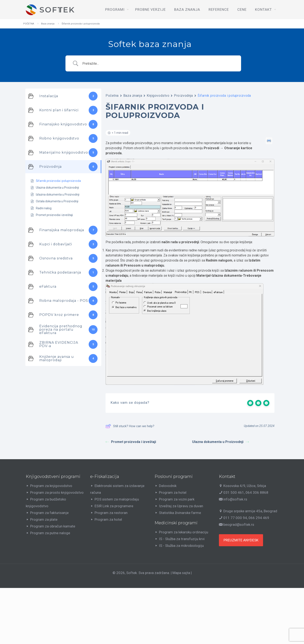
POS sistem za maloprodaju (117, 499)
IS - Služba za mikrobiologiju (181, 546)
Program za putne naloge (50, 533)
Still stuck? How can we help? (130, 426)
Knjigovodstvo (158, 96)
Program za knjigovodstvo (51, 486)
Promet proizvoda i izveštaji (131, 442)
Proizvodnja (183, 96)
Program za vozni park (177, 499)
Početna (112, 96)
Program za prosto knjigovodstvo (57, 492)
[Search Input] (159, 64)
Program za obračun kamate (53, 526)
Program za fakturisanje (49, 513)
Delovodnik (168, 486)
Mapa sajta (181, 573)
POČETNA (29, 24)
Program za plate (44, 519)
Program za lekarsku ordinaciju (184, 532)
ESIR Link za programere (114, 506)
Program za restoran (111, 513)
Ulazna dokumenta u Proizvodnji (221, 442)
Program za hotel (108, 519)
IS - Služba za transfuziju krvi (182, 539)
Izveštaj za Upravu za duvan (181, 506)
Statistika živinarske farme (180, 513)
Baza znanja (48, 24)
